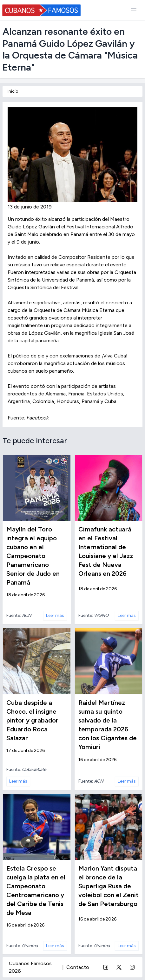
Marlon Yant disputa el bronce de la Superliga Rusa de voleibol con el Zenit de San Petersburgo (109, 886)
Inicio (13, 91)
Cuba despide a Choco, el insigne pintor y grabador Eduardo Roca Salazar (32, 720)
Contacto (78, 967)
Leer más (55, 615)
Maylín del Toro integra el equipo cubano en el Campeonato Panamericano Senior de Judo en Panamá (33, 556)
